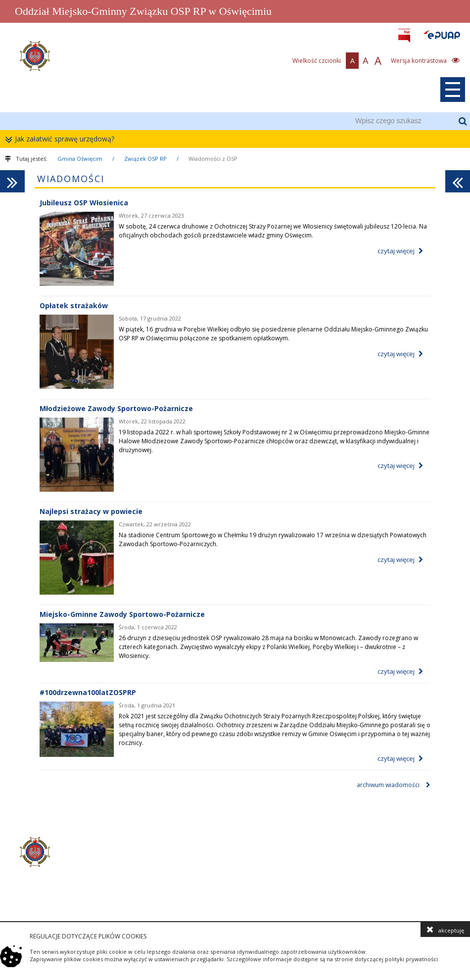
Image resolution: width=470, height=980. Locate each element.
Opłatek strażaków (74, 305)
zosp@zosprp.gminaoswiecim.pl (191, 895)
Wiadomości (71, 179)
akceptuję (445, 930)
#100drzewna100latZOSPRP (88, 692)
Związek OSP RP (145, 159)
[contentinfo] (235, 868)
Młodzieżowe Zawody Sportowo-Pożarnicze (116, 408)
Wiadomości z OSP (213, 159)
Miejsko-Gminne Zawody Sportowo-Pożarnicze (122, 614)
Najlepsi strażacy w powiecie (91, 511)
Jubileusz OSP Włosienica (84, 203)
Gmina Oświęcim (80, 159)
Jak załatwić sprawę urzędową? (62, 139)
